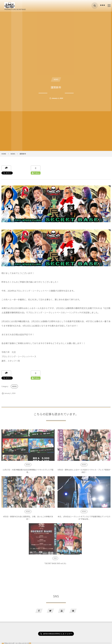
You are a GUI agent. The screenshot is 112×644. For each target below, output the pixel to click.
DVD (55, 559)
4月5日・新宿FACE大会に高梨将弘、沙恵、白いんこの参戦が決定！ (28, 518)
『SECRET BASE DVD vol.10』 (55, 564)
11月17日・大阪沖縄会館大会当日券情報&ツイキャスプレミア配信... (28, 472)
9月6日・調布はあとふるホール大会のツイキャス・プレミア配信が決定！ (84, 472)
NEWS (56, 79)
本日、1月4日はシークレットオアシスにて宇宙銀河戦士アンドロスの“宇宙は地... (84, 518)
